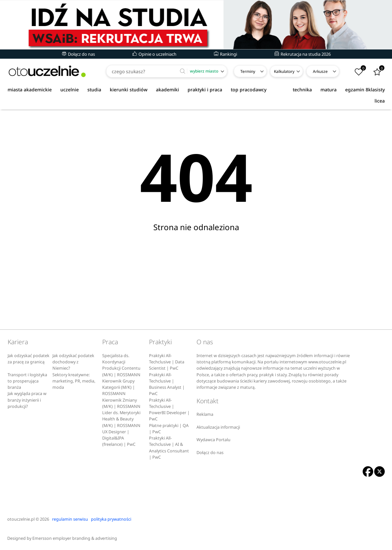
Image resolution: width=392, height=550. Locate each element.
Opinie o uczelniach (154, 54)
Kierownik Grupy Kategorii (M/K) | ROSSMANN (119, 387)
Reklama (205, 414)
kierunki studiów (129, 90)
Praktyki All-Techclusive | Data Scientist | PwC (167, 362)
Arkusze (320, 71)
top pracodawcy (249, 90)
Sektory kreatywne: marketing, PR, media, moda (74, 381)
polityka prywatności (111, 519)
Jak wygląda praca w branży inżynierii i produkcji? (27, 400)
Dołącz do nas (78, 54)
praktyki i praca (205, 90)
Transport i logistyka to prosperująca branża (27, 381)
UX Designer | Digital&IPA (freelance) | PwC (119, 438)
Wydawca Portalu (213, 440)
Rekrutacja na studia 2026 (303, 54)
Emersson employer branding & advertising (75, 538)
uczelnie (70, 90)
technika (302, 90)
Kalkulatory (284, 71)
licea (380, 101)
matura (329, 90)
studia (94, 90)
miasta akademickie (30, 90)
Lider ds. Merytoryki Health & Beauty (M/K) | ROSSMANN (121, 419)
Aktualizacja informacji (218, 427)
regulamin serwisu (70, 519)
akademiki (167, 90)
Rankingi (226, 54)
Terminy (248, 71)
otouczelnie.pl (21, 519)
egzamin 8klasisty (365, 90)
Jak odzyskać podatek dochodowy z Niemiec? (73, 362)
